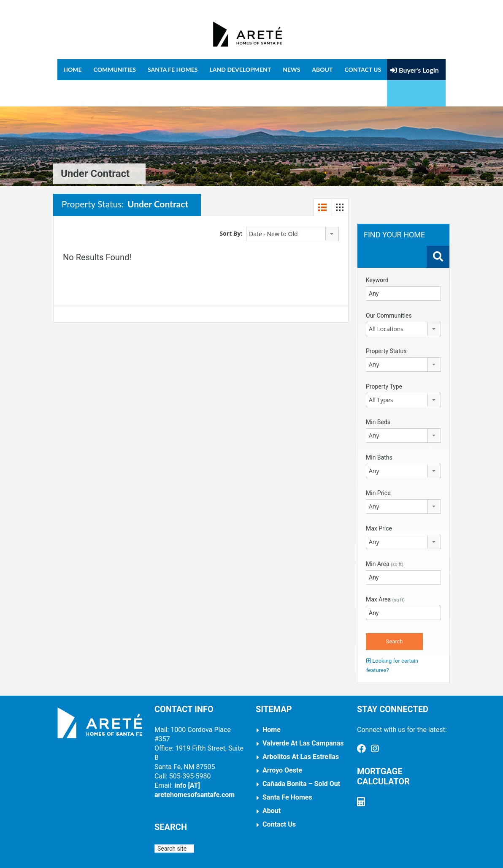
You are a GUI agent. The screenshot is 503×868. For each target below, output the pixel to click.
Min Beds (378, 396)
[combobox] (292, 208)
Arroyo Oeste (282, 744)
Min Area (385, 538)
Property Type (384, 360)
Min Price (378, 467)
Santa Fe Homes (173, 69)
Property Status (386, 325)
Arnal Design (263, 855)
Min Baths (379, 431)
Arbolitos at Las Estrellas (301, 731)
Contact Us (363, 69)
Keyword (377, 254)
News (291, 69)
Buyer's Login (415, 70)
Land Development (241, 69)
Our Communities (389, 289)
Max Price (379, 502)
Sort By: (231, 207)
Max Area (385, 573)
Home (72, 69)
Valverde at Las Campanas (303, 717)
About (322, 69)
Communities (115, 69)
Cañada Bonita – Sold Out (301, 758)
